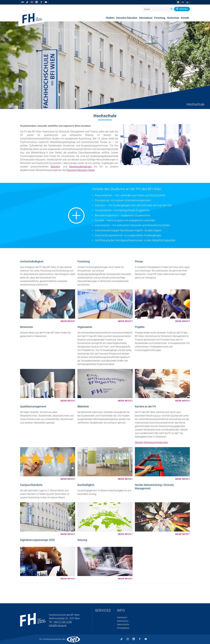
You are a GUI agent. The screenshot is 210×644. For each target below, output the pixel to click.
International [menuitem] (146, 18)
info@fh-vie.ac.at (58, 625)
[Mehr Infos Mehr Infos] (48, 306)
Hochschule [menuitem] (173, 18)
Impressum (122, 617)
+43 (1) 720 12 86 (63, 622)
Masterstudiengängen (80, 167)
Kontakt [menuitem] (185, 18)
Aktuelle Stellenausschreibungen (152, 442)
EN (183, 2)
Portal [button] (182, 9)
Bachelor (55, 167)
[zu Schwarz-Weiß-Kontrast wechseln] (178, 2)
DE (187, 2)
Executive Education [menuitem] (127, 18)
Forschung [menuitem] (160, 18)
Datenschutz (123, 621)
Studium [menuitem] (110, 18)
